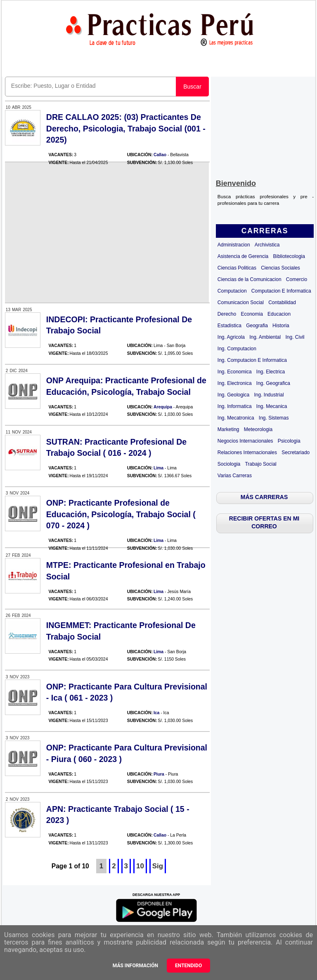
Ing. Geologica (233, 395)
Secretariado (296, 452)
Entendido (188, 966)
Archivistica (267, 245)
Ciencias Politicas (237, 268)
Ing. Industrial (269, 395)
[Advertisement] (265, 126)
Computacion (232, 291)
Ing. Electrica (271, 372)
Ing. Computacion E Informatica (252, 360)
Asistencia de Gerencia (243, 256)
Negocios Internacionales (245, 441)
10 (140, 866)
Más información (135, 966)
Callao (160, 155)
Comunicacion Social (241, 302)
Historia (281, 326)
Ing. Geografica (273, 383)
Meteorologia (258, 429)
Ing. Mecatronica (236, 418)
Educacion (279, 314)
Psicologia (289, 441)
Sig (158, 866)
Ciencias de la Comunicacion (250, 279)
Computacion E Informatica (281, 291)
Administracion (234, 245)
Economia (252, 314)
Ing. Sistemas (274, 418)
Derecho (227, 314)
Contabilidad (282, 302)
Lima (158, 468)
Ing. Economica (235, 372)
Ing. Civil (295, 337)
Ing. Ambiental (265, 337)
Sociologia (229, 464)
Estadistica (229, 326)
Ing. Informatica (235, 406)
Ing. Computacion (237, 349)
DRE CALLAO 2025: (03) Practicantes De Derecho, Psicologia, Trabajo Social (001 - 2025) (126, 128)
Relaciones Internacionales (247, 452)
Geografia (257, 326)
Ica (156, 713)
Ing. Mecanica (272, 406)
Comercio (297, 279)
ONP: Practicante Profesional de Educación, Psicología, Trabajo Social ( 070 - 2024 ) (121, 514)
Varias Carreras (235, 476)
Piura (159, 774)
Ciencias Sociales (280, 268)
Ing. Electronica (235, 383)
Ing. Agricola (231, 337)
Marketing (228, 429)
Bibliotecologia (289, 256)
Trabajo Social (260, 464)
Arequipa (163, 407)
